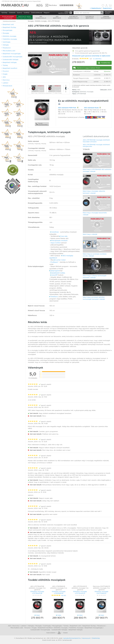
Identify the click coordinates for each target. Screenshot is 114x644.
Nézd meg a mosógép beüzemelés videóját (95, 214)
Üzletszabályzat (37, 13)
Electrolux (16, 626)
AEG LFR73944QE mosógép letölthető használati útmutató (96, 141)
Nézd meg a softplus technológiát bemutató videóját (95, 277)
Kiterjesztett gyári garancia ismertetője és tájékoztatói (91, 56)
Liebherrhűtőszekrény (106, 17)
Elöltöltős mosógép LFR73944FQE (37, 592)
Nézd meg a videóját (90, 234)
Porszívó (27, 628)
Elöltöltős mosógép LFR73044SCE (80, 592)
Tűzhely (66, 626)
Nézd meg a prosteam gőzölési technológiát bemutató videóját (94, 298)
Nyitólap (4, 13)
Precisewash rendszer (59, 241)
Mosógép (39, 626)
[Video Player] (49, 64)
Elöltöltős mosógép (87, 92)
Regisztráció (107, 8)
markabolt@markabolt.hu (72, 638)
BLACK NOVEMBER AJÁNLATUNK (8, 17)
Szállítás (27, 13)
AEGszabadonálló (41, 17)
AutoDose (55, 232)
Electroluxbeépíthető (90, 17)
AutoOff (54, 275)
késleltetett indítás (58, 273)
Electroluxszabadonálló (73, 17)
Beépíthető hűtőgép (76, 630)
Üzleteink (12, 13)
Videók (65, 633)
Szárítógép (47, 626)
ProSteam (54, 262)
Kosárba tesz (104, 63)
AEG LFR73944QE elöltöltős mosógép (46, 136)
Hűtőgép (31, 626)
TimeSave (54, 297)
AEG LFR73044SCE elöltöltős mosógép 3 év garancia (80, 588)
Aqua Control (55, 243)
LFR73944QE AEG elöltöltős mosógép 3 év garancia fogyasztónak (21, 1)
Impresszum (86, 638)
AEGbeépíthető (57, 17)
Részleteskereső (108, 12)
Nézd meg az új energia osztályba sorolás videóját (95, 255)
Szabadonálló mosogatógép (40, 630)
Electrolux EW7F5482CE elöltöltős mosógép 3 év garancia (101, 588)
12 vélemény (97, 59)
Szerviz (20, 13)
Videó (37, 615)
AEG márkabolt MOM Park (67, 108)
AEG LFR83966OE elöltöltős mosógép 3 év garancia (59, 588)
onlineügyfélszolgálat (63, 12)
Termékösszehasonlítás (42, 124)
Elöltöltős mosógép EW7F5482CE (101, 592)
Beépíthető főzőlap (89, 626)
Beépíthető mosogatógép (94, 628)
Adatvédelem (51, 633)
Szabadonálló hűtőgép (59, 630)
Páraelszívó (101, 626)
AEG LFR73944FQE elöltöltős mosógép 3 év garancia (37, 588)
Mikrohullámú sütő (17, 628)
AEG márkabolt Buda (91, 108)
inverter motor (60, 260)
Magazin (47, 13)
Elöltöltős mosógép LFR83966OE (59, 592)
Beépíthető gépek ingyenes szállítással (25, 17)
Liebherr (24, 626)
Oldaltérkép (96, 638)
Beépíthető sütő (75, 626)
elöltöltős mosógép (77, 101)
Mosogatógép (57, 626)
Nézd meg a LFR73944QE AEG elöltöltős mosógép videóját (97, 170)
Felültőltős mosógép (76, 628)
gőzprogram (55, 271)
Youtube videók (59, 633)
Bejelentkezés (95, 8)
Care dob (63, 236)
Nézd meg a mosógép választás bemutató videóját (94, 192)
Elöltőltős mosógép (61, 628)
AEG (10, 626)
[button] (49, 64)
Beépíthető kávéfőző (45, 628)
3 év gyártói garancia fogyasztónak (86, 50)
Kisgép (34, 628)
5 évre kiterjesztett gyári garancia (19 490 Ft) (90, 53)
